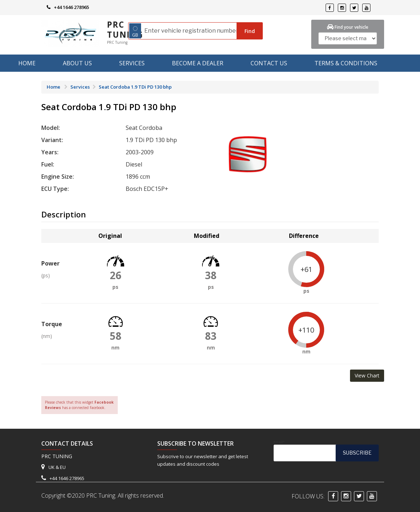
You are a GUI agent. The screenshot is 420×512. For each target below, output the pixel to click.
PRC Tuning (125, 30)
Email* (326, 451)
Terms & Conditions (346, 63)
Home (27, 63)
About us (77, 63)
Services (132, 63)
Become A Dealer (198, 63)
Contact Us (269, 63)
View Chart (367, 375)
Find (250, 31)
